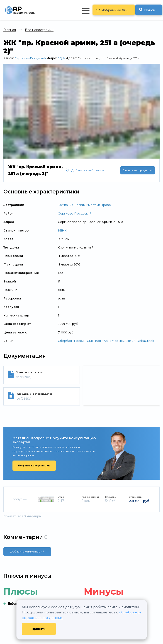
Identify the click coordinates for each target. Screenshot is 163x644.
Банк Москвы (114, 341)
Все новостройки (39, 30)
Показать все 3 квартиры (22, 516)
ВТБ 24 (130, 341)
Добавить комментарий (27, 551)
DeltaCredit (145, 341)
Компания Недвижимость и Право (84, 205)
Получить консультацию (34, 466)
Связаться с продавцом (138, 170)
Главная (10, 30)
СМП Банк (95, 341)
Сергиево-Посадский (30, 58)
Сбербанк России (72, 341)
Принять (39, 629)
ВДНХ (62, 58)
